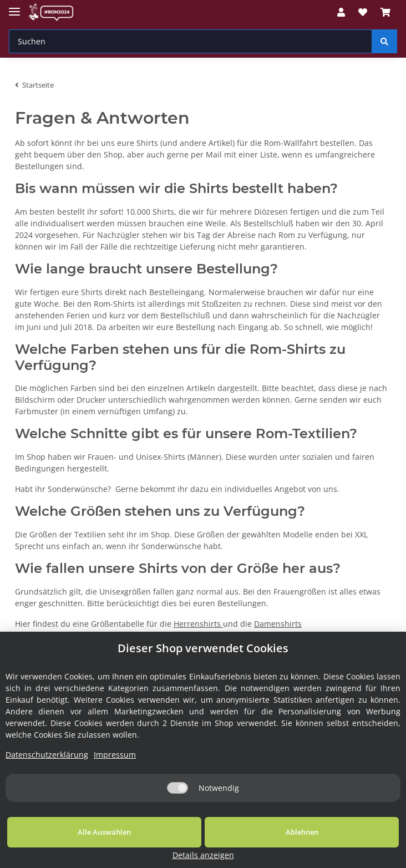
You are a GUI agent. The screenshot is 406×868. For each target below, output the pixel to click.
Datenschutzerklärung (47, 768)
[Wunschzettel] (363, 12)
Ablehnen (228, 845)
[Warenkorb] (385, 12)
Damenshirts (278, 624)
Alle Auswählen (80, 845)
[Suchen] (191, 41)
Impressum (115, 768)
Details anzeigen (351, 855)
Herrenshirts (198, 624)
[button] (341, 12)
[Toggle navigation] (14, 7)
